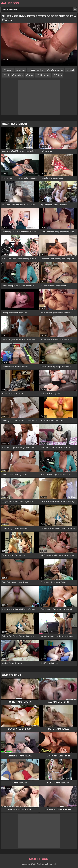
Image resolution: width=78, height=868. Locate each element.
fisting (59, 75)
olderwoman (45, 75)
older (31, 75)
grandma (19, 75)
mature (9, 70)
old (7, 75)
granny (22, 70)
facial (71, 70)
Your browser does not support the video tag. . (39, 45)
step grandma (37, 70)
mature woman (56, 70)
